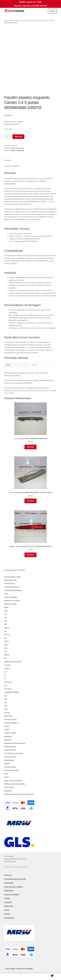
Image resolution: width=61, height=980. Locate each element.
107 (5, 614)
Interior (7, 777)
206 (5, 621)
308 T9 (6, 641)
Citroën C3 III (9, 716)
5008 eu (7, 655)
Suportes (7, 763)
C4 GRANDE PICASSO (12, 692)
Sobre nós (8, 875)
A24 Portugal (10, 968)
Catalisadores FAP (10, 580)
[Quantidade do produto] (8, 137)
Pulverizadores (9, 760)
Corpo (11, 20)
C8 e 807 (7, 713)
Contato (7, 898)
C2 (5, 675)
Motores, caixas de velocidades (15, 784)
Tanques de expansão (11, 770)
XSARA (7, 730)
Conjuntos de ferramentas (13, 590)
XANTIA (7, 726)
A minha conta (10, 977)
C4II (6, 699)
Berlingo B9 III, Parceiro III (13, 662)
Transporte (8, 902)
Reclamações (9, 918)
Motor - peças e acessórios (13, 781)
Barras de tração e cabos (13, 577)
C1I (5, 672)
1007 (6, 611)
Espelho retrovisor (10, 604)
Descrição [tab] (8, 160)
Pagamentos (9, 883)
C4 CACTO (8, 689)
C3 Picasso (8, 682)
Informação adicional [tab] (12, 166)
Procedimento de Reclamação (15, 879)
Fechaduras (8, 736)
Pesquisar (31, 977)
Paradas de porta (10, 757)
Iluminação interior (10, 719)
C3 (5, 679)
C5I (5, 702)
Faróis (17, 20)
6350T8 (13, 150)
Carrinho (7, 914)
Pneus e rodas (9, 787)
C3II (6, 685)
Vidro (6, 774)
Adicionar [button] (31, 447)
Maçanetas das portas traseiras (15, 743)
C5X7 (6, 709)
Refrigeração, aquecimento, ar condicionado (19, 794)
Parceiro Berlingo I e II (12, 723)
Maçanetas (8, 740)
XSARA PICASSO (10, 733)
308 (5, 638)
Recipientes (8, 791)
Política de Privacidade (25, 968)
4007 (6, 645)
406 (5, 648)
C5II (6, 706)
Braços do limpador (11, 597)
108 (5, 618)
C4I (22, 20)
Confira (7, 910)
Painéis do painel (10, 750)
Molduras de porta (10, 746)
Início (6, 20)
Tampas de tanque (10, 767)
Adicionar (18, 137)
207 (5, 624)
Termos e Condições (12, 894)
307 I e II (7, 634)
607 (5, 658)
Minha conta (9, 906)
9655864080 (20, 150)
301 (5, 631)
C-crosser (7, 665)
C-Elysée (7, 668)
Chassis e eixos (9, 583)
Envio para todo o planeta (13, 887)
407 (5, 651)
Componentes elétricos (12, 587)
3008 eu (7, 628)
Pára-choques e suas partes (14, 753)
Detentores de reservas (12, 600)
